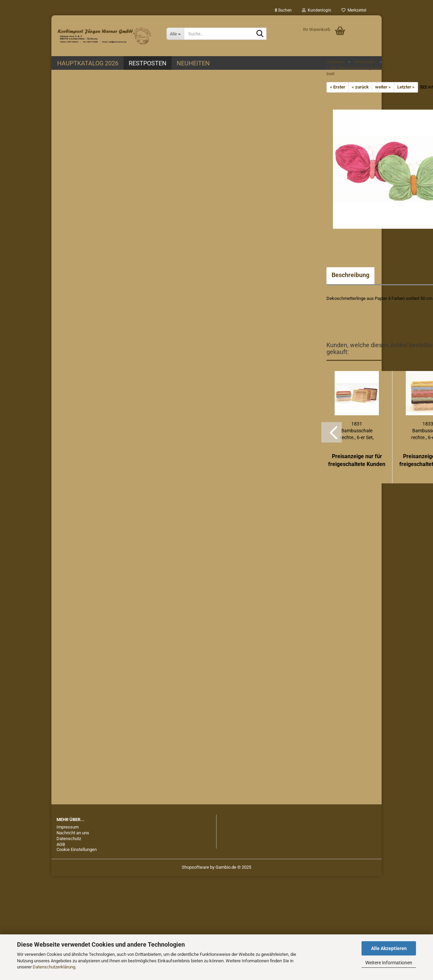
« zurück (360, 87)
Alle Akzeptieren (389, 948)
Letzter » (406, 87)
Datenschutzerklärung (54, 967)
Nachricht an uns (73, 833)
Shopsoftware (195, 867)
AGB (61, 844)
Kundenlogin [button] (317, 10)
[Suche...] (175, 34)
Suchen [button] (283, 10)
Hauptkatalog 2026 (88, 63)
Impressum (68, 827)
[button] (332, 432)
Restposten (148, 63)
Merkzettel (354, 10)
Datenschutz (69, 839)
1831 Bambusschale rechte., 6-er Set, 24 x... (357, 431)
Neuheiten (193, 63)
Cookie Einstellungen (77, 849)
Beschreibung (350, 275)
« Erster (338, 87)
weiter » (383, 87)
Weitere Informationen (389, 963)
